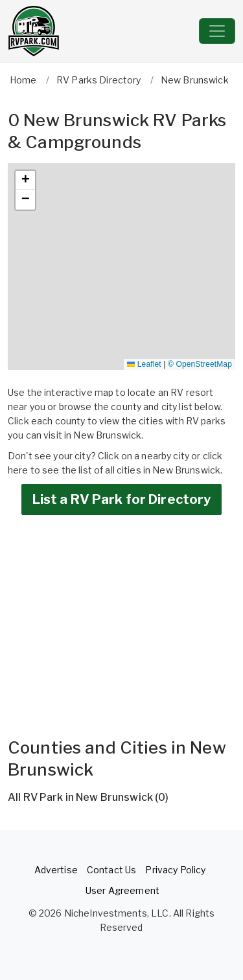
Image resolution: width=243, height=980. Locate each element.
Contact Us (111, 870)
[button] (25, 180)
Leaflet (144, 364)
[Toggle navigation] (217, 31)
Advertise (56, 870)
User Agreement (122, 890)
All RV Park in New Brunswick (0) (88, 797)
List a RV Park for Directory (122, 499)
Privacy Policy (175, 870)
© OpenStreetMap (200, 364)
